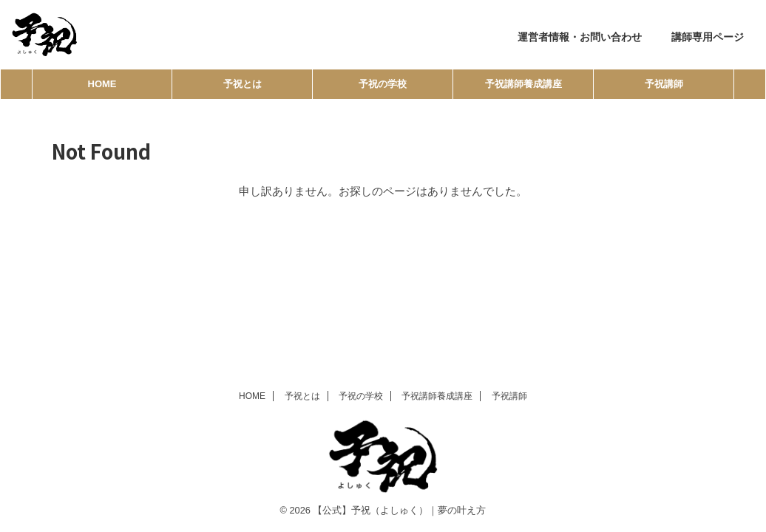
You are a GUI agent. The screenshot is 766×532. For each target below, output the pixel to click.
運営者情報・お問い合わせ (580, 37)
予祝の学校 (383, 84)
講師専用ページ (708, 37)
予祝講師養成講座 (523, 84)
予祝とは (243, 84)
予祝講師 (664, 84)
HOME (102, 84)
